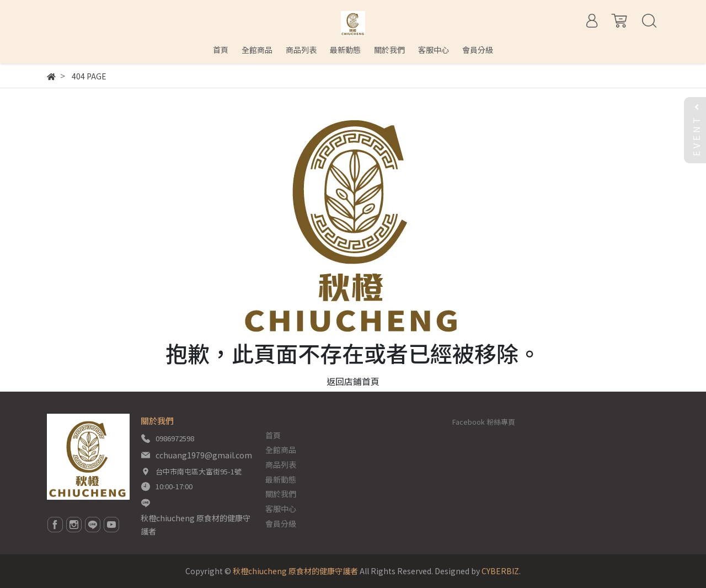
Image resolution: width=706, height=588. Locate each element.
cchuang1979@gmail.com (204, 455)
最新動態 (281, 479)
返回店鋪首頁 (353, 381)
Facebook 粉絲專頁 (484, 422)
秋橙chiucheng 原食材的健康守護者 (196, 525)
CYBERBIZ (500, 571)
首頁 (273, 435)
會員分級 (281, 523)
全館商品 (281, 450)
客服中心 (281, 509)
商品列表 (281, 464)
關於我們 (281, 494)
